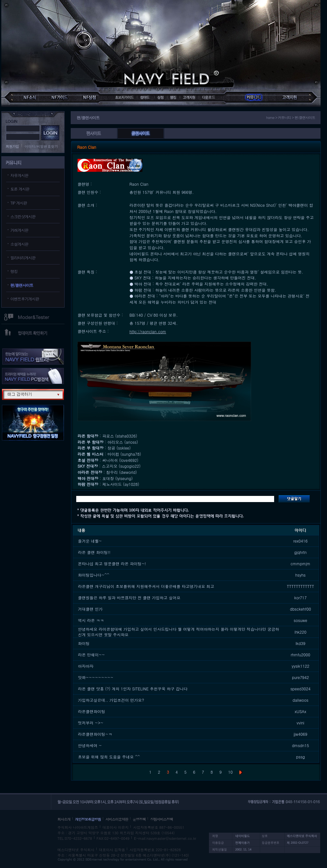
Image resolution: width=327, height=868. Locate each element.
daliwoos (301, 700)
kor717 (300, 598)
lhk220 (301, 632)
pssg (301, 757)
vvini (300, 723)
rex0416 (300, 541)
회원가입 (12, 146)
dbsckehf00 (301, 609)
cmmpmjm (301, 563)
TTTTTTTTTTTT (300, 586)
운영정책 (139, 819)
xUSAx (300, 711)
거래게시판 (19, 230)
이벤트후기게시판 (25, 299)
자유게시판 (19, 175)
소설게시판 (19, 244)
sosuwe (300, 620)
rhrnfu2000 (300, 655)
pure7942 (300, 677)
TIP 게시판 (19, 203)
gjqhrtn (300, 552)
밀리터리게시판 (23, 258)
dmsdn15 (301, 745)
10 (230, 772)
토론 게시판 (20, 189)
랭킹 (14, 271)
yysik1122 (301, 666)
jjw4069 (300, 734)
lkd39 (300, 643)
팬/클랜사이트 (22, 285)
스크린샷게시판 (23, 216)
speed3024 (300, 689)
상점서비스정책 (162, 819)
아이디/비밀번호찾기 (42, 146)
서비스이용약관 (117, 819)
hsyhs (300, 575)
